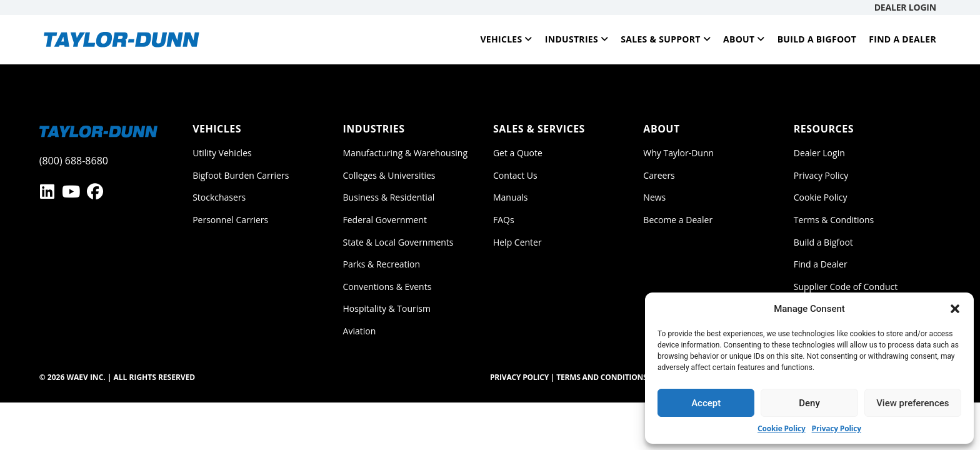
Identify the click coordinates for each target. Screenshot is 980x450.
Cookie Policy (782, 428)
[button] (955, 309)
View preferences (912, 403)
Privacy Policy (837, 428)
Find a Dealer (902, 39)
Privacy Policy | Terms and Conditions (569, 377)
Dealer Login (905, 7)
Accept (706, 403)
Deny (809, 403)
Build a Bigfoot (817, 39)
